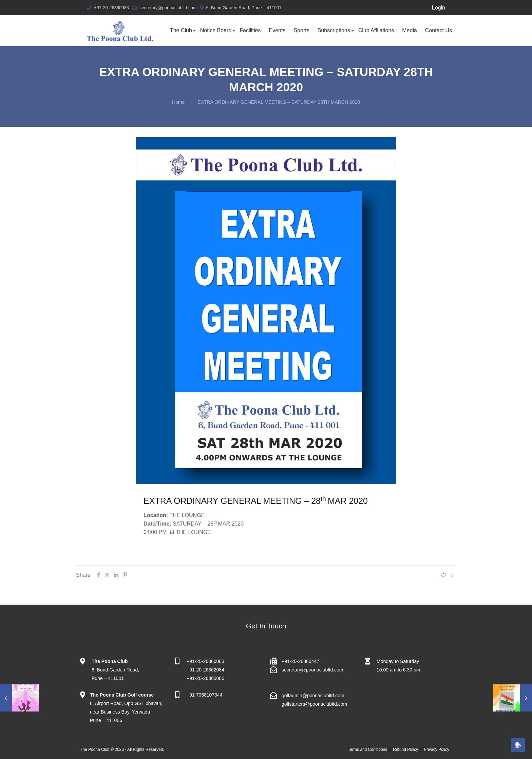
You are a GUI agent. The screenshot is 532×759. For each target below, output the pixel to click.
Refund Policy (405, 749)
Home (178, 102)
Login (439, 8)
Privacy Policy (436, 749)
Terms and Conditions (367, 749)
